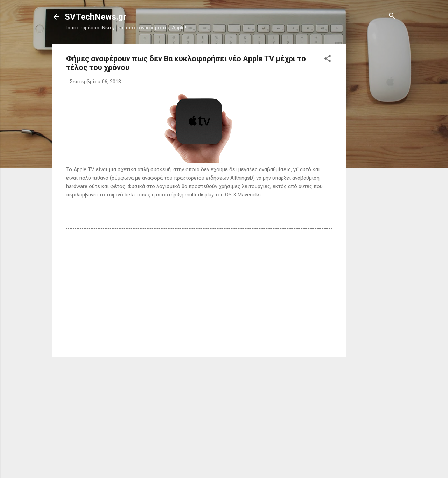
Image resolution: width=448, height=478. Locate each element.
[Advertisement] (374, 149)
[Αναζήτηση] (392, 16)
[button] (328, 59)
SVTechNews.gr (96, 17)
